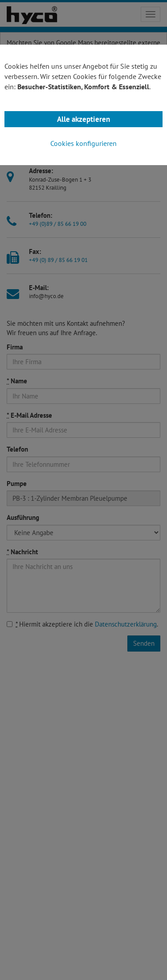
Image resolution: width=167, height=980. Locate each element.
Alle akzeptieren (83, 119)
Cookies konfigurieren (83, 143)
